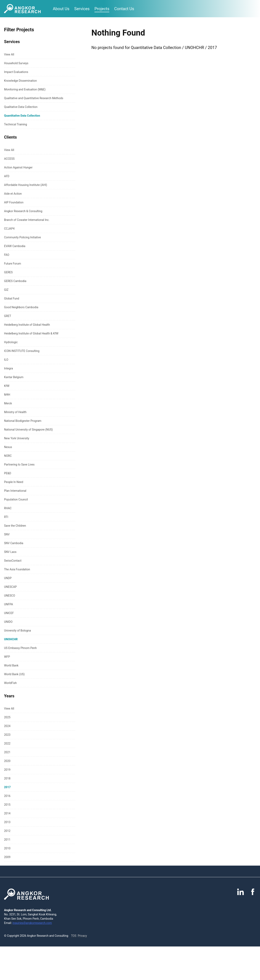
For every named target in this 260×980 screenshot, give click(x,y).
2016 (7, 796)
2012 (7, 831)
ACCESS (9, 159)
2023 (7, 735)
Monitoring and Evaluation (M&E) (25, 89)
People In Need (14, 482)
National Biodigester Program (23, 421)
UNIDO (8, 622)
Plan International (15, 491)
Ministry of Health (15, 412)
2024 (7, 726)
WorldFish (10, 683)
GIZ (6, 290)
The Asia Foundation (17, 569)
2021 (7, 752)
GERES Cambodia (15, 281)
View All (9, 54)
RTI (6, 517)
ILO (6, 360)
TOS (74, 936)
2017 (7, 787)
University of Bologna (17, 631)
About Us (61, 9)
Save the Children (15, 526)
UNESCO (10, 596)
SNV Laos (10, 552)
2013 (7, 822)
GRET (8, 316)
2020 (7, 761)
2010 (7, 848)
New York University (17, 438)
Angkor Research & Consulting (23, 211)
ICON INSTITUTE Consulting (22, 351)
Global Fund (12, 298)
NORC (8, 456)
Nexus (8, 447)
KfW (7, 386)
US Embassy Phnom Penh (20, 648)
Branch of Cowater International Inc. (27, 220)
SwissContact (13, 561)
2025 (7, 717)
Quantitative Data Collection (22, 116)
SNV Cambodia (14, 543)
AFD (7, 176)
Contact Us (124, 9)
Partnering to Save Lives (19, 464)
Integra (9, 368)
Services (82, 9)
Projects (102, 9)
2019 (7, 770)
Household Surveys (16, 63)
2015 (7, 805)
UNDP (8, 578)
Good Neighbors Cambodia (21, 307)
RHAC (8, 508)
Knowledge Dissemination (21, 81)
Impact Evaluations (16, 72)
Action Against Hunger (18, 167)
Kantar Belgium (14, 377)
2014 (7, 813)
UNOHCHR (11, 639)
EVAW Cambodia (15, 246)
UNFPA (9, 604)
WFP (7, 657)
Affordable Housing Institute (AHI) (26, 185)
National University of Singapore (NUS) (28, 430)
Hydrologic (11, 342)
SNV (7, 534)
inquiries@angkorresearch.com (32, 923)
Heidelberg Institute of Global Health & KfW (31, 333)
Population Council (16, 499)
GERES (8, 272)
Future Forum (12, 264)
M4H (7, 395)
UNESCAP (10, 587)
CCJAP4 (9, 229)
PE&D (8, 473)
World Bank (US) (14, 674)
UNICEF (9, 613)
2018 (7, 778)
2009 (7, 857)
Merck (8, 403)
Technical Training (16, 124)
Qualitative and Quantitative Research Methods (34, 98)
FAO (7, 255)
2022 (7, 743)
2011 (7, 840)
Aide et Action (13, 194)
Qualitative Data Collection (21, 107)
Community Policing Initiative (22, 237)
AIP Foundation (14, 202)
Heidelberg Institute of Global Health (27, 325)
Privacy (82, 936)
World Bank (11, 665)
